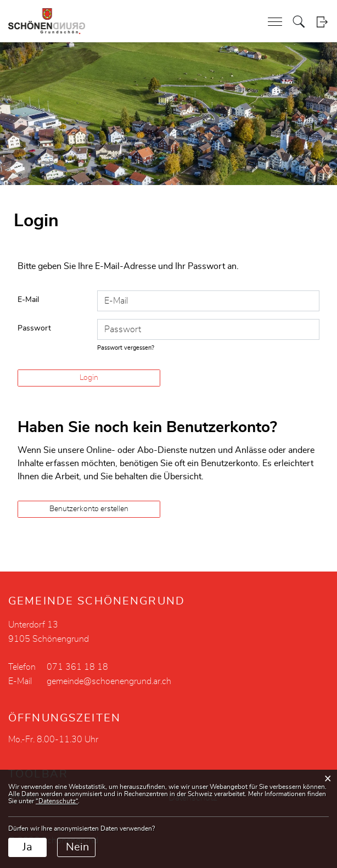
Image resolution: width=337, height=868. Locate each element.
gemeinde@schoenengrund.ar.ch (109, 681)
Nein (77, 847)
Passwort (34, 328)
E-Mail (28, 300)
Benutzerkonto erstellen (89, 509)
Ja (27, 847)
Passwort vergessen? (126, 348)
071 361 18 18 (77, 667)
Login (322, 22)
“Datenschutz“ (57, 801)
